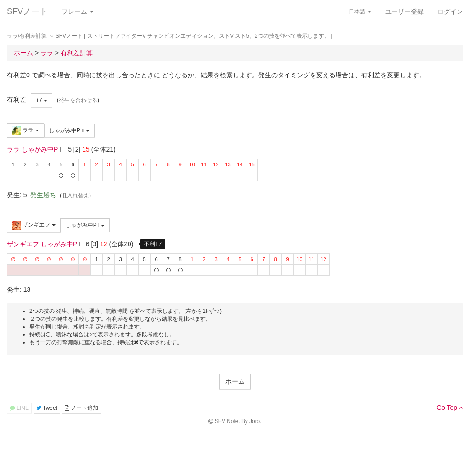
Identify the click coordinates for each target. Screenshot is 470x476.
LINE (19, 408)
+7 (42, 100)
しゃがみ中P (69, 130)
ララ (25, 130)
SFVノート (27, 11)
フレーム (78, 11)
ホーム (235, 381)
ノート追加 (81, 408)
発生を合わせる (78, 100)
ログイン (450, 11)
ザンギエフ (34, 225)
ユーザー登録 (404, 11)
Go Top (450, 408)
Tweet (47, 408)
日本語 (360, 11)
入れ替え (75, 195)
